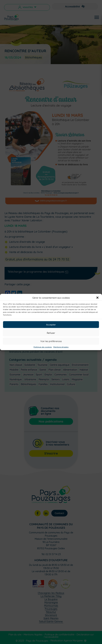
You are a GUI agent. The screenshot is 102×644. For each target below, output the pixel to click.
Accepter (51, 324)
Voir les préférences (51, 341)
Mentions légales (61, 347)
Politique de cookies (43, 347)
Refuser (51, 333)
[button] (97, 298)
